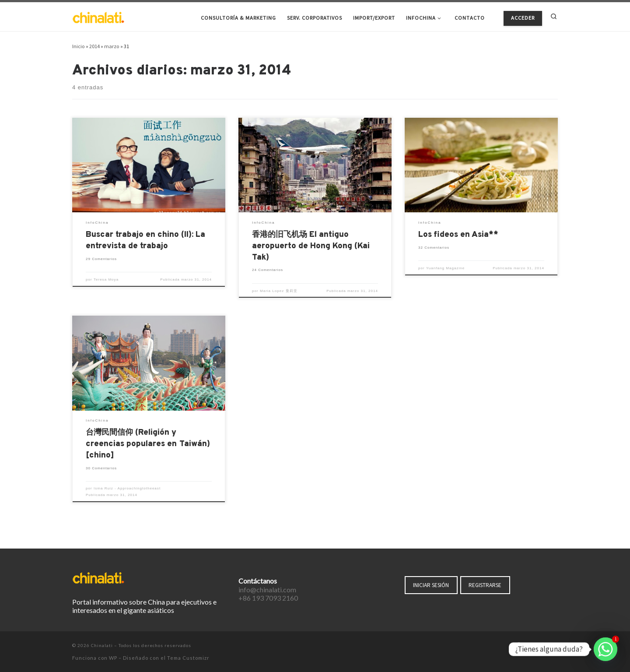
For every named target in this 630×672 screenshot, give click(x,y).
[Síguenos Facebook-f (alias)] (518, 646)
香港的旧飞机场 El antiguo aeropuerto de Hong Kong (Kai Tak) (311, 246)
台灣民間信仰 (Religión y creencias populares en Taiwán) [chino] (148, 444)
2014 (94, 46)
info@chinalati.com (267, 589)
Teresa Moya (106, 280)
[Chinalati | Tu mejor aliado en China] (98, 16)
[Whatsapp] (605, 649)
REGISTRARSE (485, 585)
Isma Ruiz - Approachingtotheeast (127, 488)
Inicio (79, 46)
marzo (112, 46)
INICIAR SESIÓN (431, 585)
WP (113, 658)
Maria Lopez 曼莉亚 (279, 291)
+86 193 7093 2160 (268, 598)
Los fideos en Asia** (458, 235)
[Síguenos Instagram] (543, 646)
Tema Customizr (188, 658)
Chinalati (102, 645)
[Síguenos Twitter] (530, 646)
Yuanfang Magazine (445, 268)
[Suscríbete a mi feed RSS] (555, 646)
